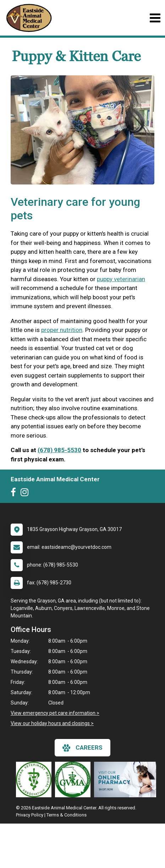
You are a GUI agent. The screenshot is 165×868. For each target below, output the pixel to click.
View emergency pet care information (53, 713)
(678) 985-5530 (59, 450)
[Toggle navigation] (155, 18)
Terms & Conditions (67, 815)
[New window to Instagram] (26, 494)
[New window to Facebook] (15, 494)
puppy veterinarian (121, 279)
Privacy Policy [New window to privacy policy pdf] (30, 815)
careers (82, 748)
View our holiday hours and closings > (52, 723)
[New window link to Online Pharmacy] (127, 779)
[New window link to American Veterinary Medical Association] (35, 779)
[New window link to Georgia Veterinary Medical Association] (75, 779)
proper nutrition (62, 330)
